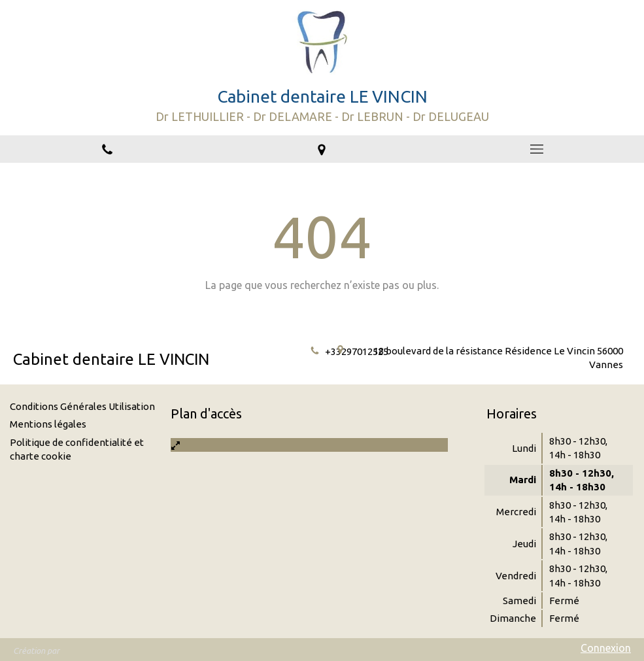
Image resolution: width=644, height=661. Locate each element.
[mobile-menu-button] (537, 149)
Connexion (606, 648)
